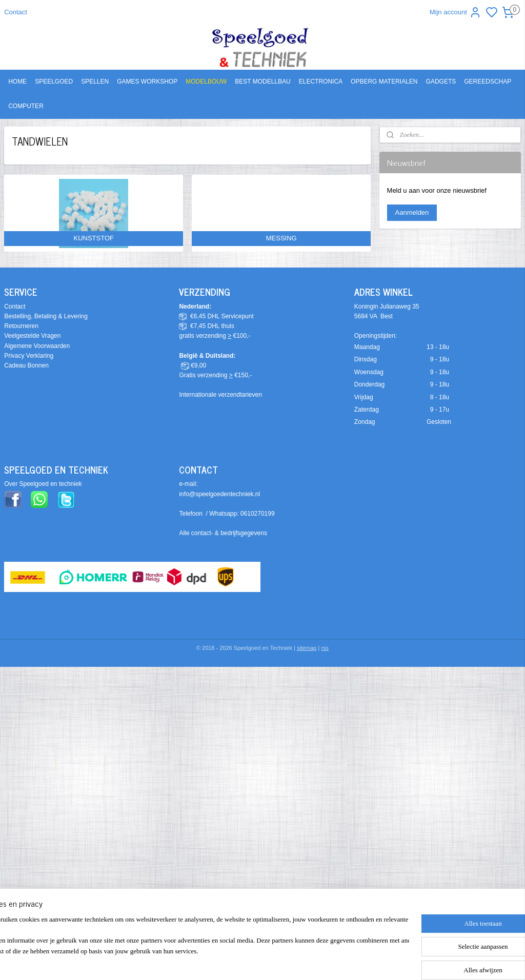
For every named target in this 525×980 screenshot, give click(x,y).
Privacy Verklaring (29, 356)
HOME (17, 81)
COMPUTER (26, 106)
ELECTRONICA (321, 81)
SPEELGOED (54, 81)
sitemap (307, 648)
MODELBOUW (206, 81)
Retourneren (21, 326)
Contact (16, 12)
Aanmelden (412, 212)
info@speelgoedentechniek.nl (219, 494)
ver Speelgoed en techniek (45, 484)
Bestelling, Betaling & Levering (46, 316)
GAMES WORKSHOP (147, 81)
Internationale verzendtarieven (220, 395)
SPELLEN (95, 81)
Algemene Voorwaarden (37, 346)
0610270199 (258, 514)
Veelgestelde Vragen (32, 336)
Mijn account (456, 12)
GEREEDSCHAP (488, 81)
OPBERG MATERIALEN (384, 81)
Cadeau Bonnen (26, 365)
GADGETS (441, 81)
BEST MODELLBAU (262, 81)
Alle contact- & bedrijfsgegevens (223, 533)
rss (325, 648)
